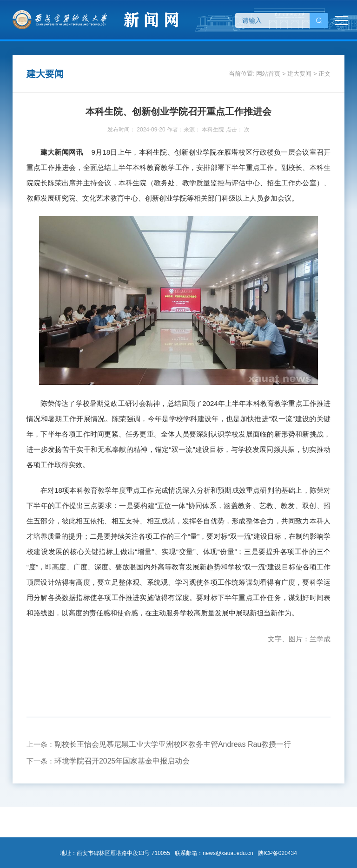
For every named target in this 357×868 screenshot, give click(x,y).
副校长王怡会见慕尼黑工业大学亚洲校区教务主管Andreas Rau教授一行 (173, 744)
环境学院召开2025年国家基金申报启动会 (122, 761)
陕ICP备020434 (278, 853)
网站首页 (268, 74)
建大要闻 (299, 74)
